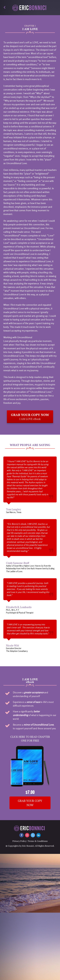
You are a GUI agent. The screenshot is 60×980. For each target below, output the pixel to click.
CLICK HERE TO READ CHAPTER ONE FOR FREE (30, 739)
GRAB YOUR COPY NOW (30, 803)
